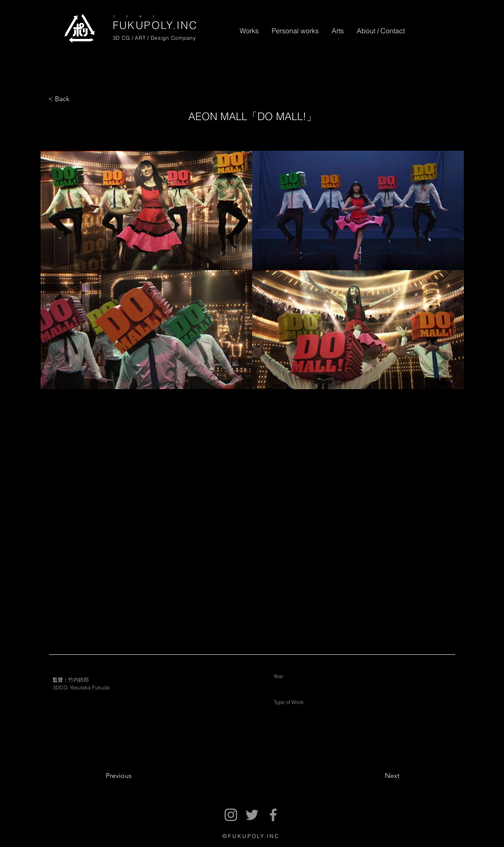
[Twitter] (252, 815)
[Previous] (141, 776)
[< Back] (65, 99)
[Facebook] (273, 815)
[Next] (370, 776)
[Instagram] (231, 815)
